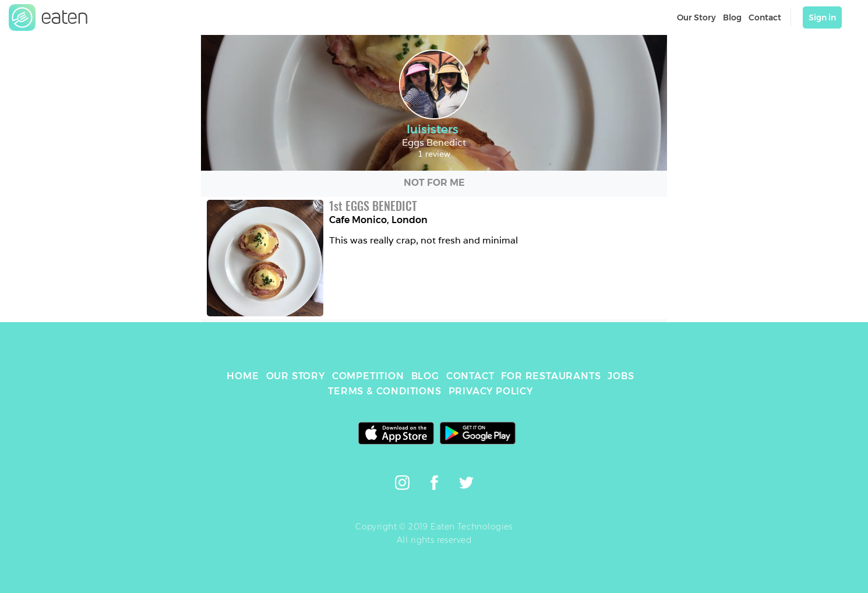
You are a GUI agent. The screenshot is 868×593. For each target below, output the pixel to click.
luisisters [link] (434, 129)
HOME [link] (243, 376)
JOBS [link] (621, 376)
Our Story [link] (696, 17)
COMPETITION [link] (368, 376)
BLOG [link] (425, 376)
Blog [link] (732, 17)
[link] (48, 17)
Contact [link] (765, 17)
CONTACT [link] (470, 376)
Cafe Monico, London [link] (378, 220)
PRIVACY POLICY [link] (491, 391)
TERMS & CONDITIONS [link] (384, 391)
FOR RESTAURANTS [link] (551, 376)
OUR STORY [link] (296, 376)
